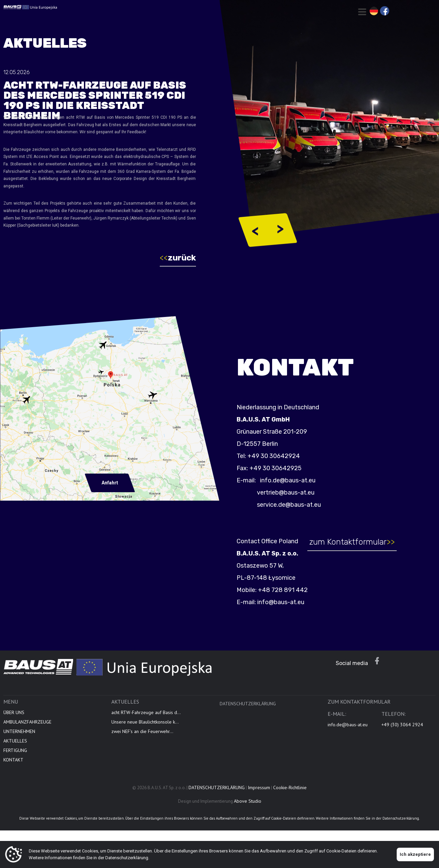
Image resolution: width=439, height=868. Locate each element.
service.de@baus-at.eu (289, 505)
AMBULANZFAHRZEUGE (27, 722)
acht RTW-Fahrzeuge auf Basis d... (146, 712)
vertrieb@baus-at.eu (286, 493)
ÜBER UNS (14, 712)
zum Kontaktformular (352, 542)
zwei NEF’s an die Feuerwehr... (142, 731)
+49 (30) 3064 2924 (402, 725)
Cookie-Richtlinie (290, 787)
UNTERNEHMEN (19, 731)
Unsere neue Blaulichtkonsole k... (145, 722)
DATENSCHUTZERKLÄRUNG (248, 704)
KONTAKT (13, 760)
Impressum (259, 787)
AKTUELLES (15, 741)
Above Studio (248, 801)
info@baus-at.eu (281, 602)
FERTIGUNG (15, 750)
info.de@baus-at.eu (287, 480)
